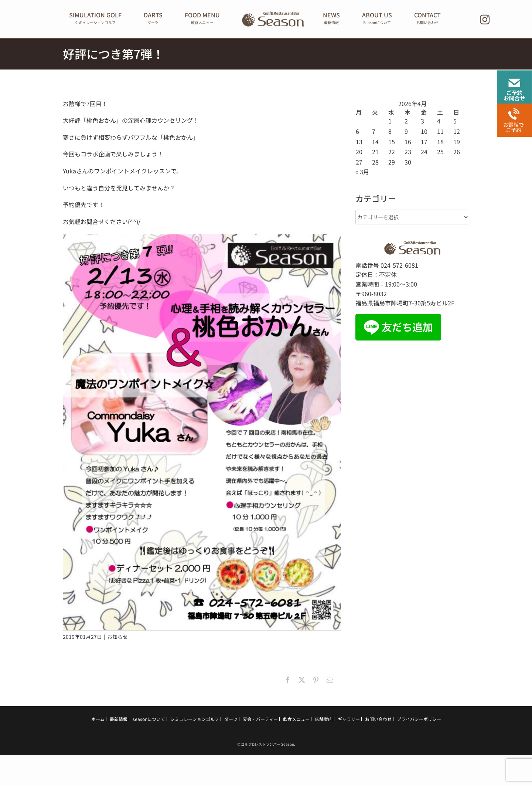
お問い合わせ (378, 720)
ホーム (98, 720)
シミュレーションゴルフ (195, 720)
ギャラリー (349, 720)
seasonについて (149, 720)
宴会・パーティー (260, 720)
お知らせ (117, 638)
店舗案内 (324, 720)
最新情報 (119, 720)
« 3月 (362, 173)
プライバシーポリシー (419, 720)
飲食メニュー (296, 720)
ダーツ (231, 720)
